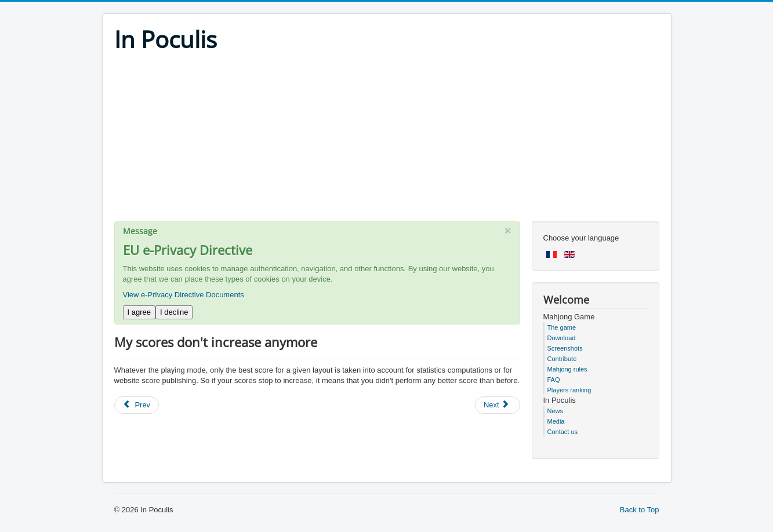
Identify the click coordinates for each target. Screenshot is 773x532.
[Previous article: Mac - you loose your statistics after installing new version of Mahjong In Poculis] (137, 405)
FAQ (554, 380)
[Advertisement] (387, 140)
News (556, 411)
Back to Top (640, 510)
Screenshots (565, 348)
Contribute (562, 359)
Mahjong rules (567, 369)
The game (562, 327)
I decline (174, 312)
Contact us (563, 432)
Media (556, 421)
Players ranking (569, 390)
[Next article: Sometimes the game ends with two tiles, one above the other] (498, 405)
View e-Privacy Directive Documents (184, 295)
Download (562, 338)
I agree (139, 312)
